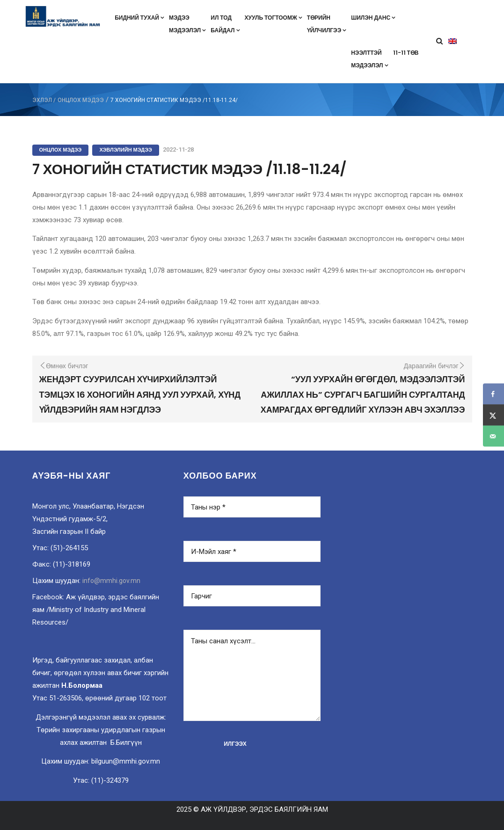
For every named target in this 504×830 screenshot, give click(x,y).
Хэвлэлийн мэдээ (125, 150)
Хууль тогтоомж (274, 18)
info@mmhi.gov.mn (111, 581)
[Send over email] (493, 436)
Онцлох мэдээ (81, 100)
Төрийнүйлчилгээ (327, 24)
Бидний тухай (139, 18)
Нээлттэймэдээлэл (369, 59)
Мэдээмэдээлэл (187, 24)
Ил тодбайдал (225, 24)
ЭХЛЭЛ (42, 100)
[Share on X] (493, 415)
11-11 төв (406, 53)
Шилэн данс (373, 18)
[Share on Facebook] (493, 394)
